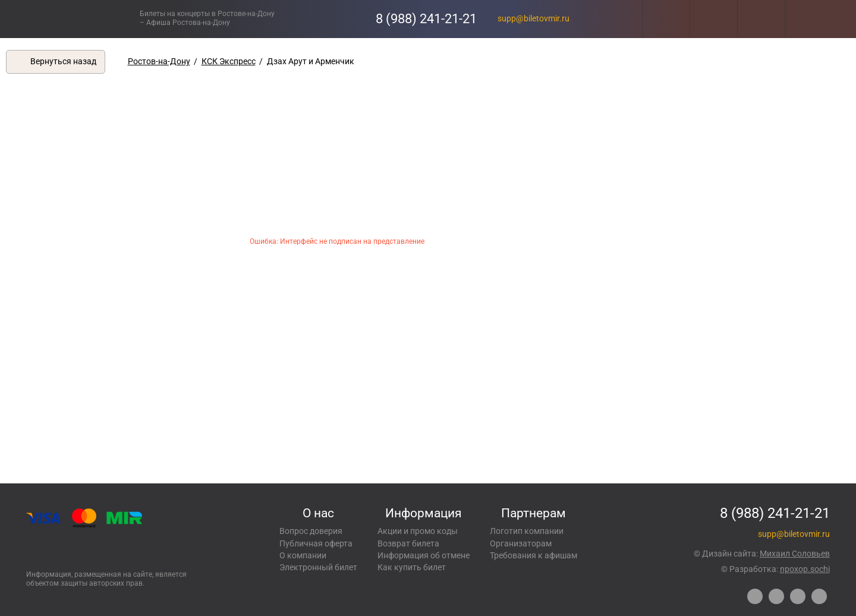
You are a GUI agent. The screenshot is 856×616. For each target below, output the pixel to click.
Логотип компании (527, 531)
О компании (303, 555)
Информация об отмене (424, 555)
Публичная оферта (316, 543)
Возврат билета (408, 543)
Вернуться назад (63, 61)
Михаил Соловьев (795, 554)
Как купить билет (412, 567)
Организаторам (521, 543)
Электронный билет (318, 567)
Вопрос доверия (311, 531)
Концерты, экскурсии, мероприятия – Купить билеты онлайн (82, 19)
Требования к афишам (534, 555)
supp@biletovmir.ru (534, 18)
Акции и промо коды (418, 531)
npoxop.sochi (805, 569)
